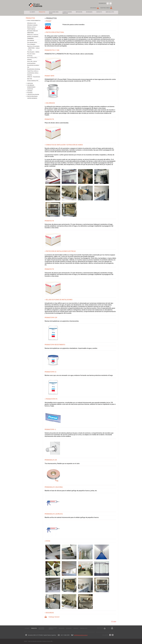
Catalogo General (54, 617)
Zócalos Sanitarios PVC (33, 81)
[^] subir (114, 622)
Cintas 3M (30, 83)
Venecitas (30, 75)
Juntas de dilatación (33, 95)
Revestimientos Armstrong (34, 69)
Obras (109, 628)
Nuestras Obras (105, 8)
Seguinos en (105, 635)
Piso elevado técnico (32, 42)
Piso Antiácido (31, 40)
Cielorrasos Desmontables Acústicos (31, 87)
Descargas (93, 8)
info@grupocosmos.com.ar (81, 635)
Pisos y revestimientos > (34, 21)
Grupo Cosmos (36, 6)
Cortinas (30, 91)
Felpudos (30, 93)
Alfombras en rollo (32, 23)
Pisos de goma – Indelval (33, 52)
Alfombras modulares (32, 25)
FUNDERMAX (30, 38)
